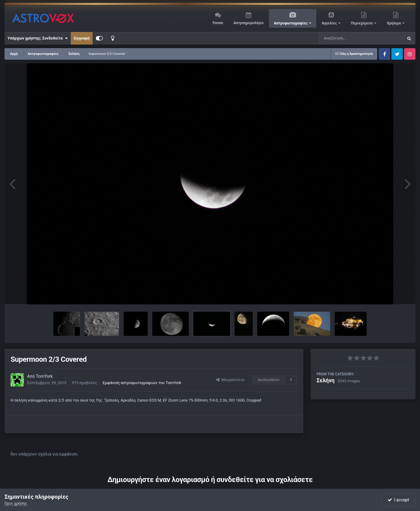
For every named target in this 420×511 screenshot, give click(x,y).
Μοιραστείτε (230, 380)
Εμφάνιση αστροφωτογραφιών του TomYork (142, 383)
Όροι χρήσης (16, 503)
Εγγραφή (82, 38)
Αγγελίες (330, 23)
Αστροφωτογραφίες (291, 23)
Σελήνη (326, 380)
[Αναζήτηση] (349, 38)
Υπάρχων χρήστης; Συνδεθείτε (38, 38)
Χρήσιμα (394, 23)
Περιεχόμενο (362, 23)
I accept (398, 500)
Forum (218, 23)
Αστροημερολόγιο (248, 23)
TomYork (44, 376)
